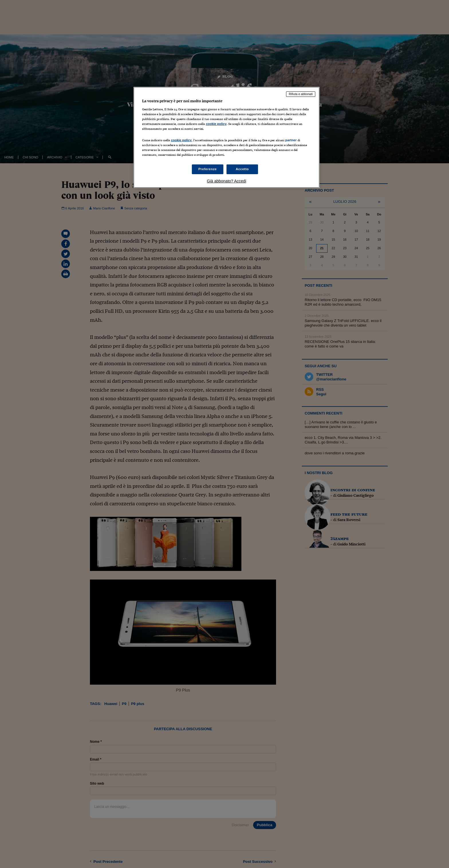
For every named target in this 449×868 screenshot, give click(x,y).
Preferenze (208, 169)
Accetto (242, 169)
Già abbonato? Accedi (227, 181)
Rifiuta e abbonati (301, 94)
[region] (227, 137)
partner (291, 140)
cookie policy (216, 124)
